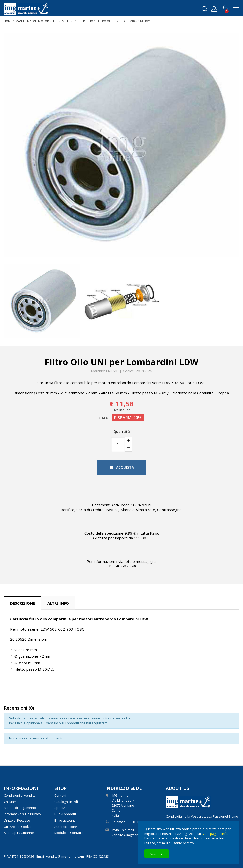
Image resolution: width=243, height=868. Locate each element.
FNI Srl (112, 371)
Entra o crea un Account (120, 718)
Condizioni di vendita (20, 795)
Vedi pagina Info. (215, 834)
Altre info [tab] (58, 603)
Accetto (157, 854)
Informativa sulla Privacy (23, 814)
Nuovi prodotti (65, 814)
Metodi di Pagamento (20, 808)
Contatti (60, 795)
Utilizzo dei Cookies (19, 827)
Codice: (129, 371)
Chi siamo (11, 802)
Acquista (121, 467)
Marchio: (98, 371)
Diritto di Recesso (17, 820)
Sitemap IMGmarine (19, 833)
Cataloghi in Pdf (66, 802)
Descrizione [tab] (23, 603)
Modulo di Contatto (69, 833)
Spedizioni (62, 808)
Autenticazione (66, 827)
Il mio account (65, 820)
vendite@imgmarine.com (131, 835)
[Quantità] (118, 444)
